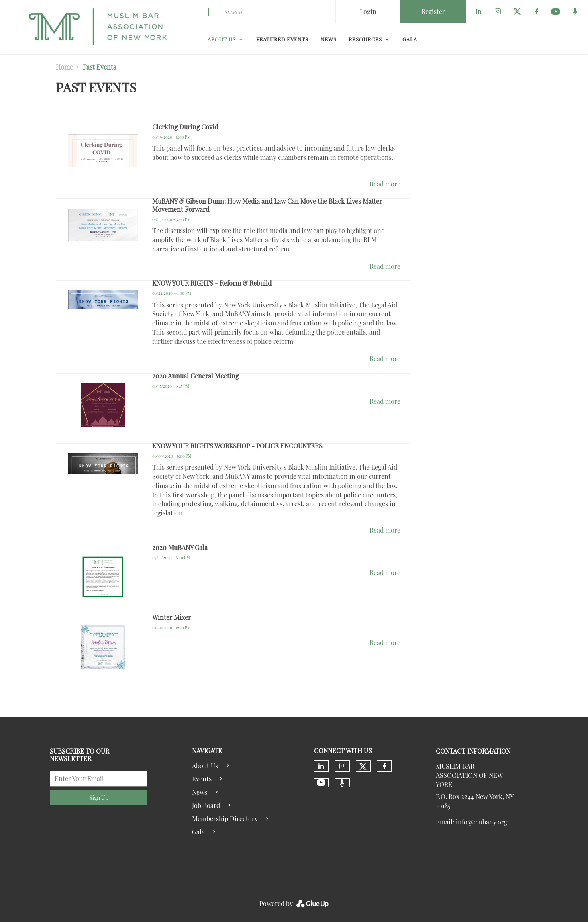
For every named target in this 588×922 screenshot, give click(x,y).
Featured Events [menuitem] (282, 39)
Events (202, 779)
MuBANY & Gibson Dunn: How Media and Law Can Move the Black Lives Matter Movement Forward (267, 205)
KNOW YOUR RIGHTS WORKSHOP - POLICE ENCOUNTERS (237, 446)
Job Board (206, 805)
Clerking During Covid (185, 127)
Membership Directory (225, 819)
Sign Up (99, 798)
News (200, 792)
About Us (205, 766)
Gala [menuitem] (410, 39)
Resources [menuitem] (365, 39)
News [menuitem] (329, 39)
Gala (198, 832)
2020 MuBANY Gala (180, 547)
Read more (385, 184)
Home (64, 67)
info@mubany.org (482, 822)
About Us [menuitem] (222, 39)
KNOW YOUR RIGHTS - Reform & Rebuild (212, 283)
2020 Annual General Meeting (195, 376)
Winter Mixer (171, 617)
